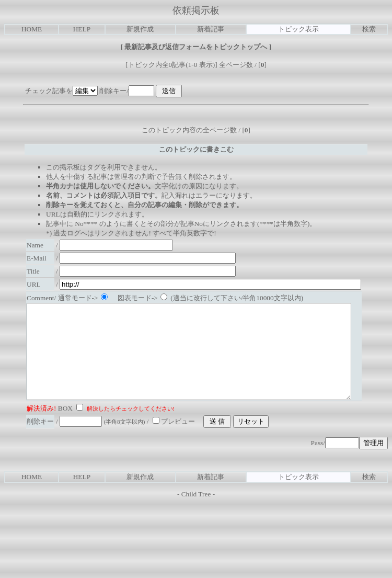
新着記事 (211, 29)
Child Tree (196, 513)
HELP (82, 29)
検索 (369, 29)
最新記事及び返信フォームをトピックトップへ (196, 47)
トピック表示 (298, 29)
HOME (32, 29)
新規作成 (140, 29)
